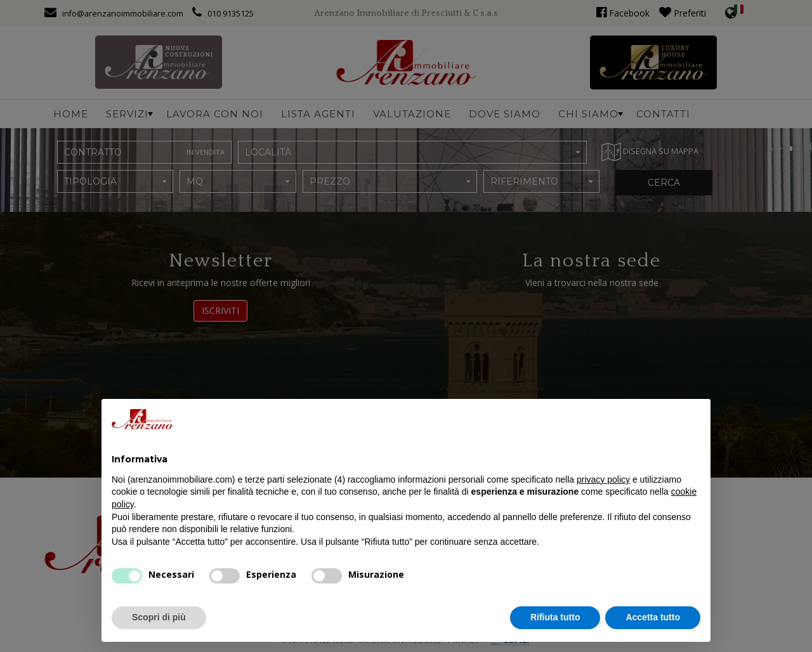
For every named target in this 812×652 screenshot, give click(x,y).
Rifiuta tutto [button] (555, 617)
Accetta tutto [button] (653, 617)
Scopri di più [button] (159, 617)
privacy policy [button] (603, 479)
